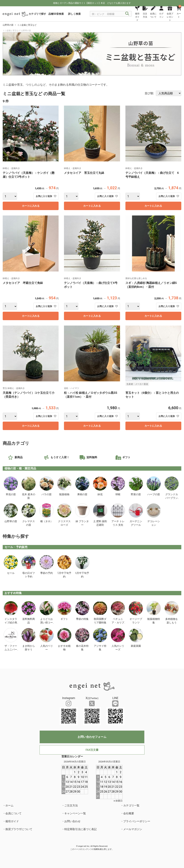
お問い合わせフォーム (92, 737)
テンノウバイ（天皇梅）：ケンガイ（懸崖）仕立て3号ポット (29, 175)
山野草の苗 (8, 25)
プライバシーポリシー (137, 821)
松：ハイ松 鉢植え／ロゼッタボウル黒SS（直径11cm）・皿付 (91, 395)
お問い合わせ (72, 821)
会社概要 (129, 813)
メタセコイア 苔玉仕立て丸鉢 (84, 173)
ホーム (9, 806)
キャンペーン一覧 (75, 813)
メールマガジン (133, 829)
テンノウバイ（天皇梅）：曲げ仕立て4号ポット (91, 285)
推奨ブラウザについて (19, 829)
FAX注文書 (92, 750)
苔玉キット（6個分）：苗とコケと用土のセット (152, 395)
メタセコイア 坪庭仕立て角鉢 (23, 283)
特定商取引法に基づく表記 (80, 829)
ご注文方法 (71, 806)
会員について (13, 813)
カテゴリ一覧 (131, 806)
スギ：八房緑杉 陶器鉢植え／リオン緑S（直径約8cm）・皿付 (151, 285)
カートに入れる (31, 206)
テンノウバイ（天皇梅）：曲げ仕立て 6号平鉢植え (152, 175)
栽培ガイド (12, 821)
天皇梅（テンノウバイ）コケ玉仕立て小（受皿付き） (29, 395)
